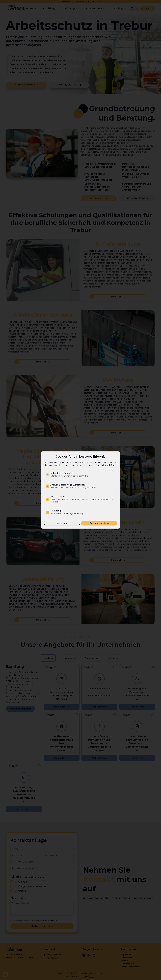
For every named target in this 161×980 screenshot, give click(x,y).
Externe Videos (58, 497)
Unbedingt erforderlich (62, 473)
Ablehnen (62, 523)
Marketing (56, 511)
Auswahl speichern (99, 523)
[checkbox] (47, 474)
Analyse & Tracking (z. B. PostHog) (68, 485)
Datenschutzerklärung (106, 465)
